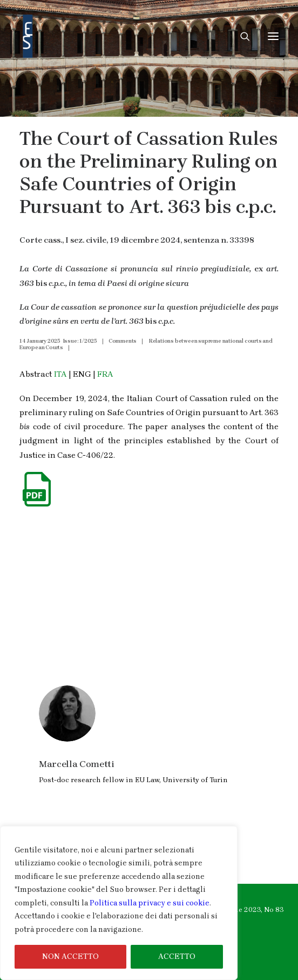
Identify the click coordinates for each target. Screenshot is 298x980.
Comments (123, 341)
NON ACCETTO (70, 956)
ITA (60, 374)
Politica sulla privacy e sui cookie (150, 903)
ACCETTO (177, 956)
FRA (105, 374)
